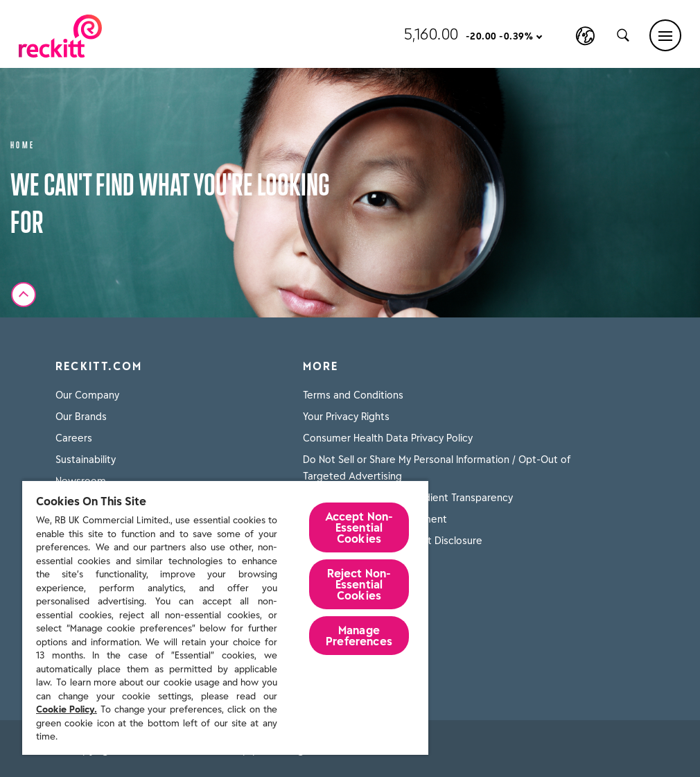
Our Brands (81, 417)
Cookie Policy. (67, 709)
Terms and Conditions (353, 395)
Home (23, 144)
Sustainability (86, 460)
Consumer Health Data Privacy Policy (388, 438)
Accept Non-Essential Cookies (359, 527)
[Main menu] (665, 35)
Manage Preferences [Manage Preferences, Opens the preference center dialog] (359, 636)
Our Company (87, 395)
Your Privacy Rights (346, 417)
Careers (74, 438)
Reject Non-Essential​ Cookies (359, 584)
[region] (225, 617)
